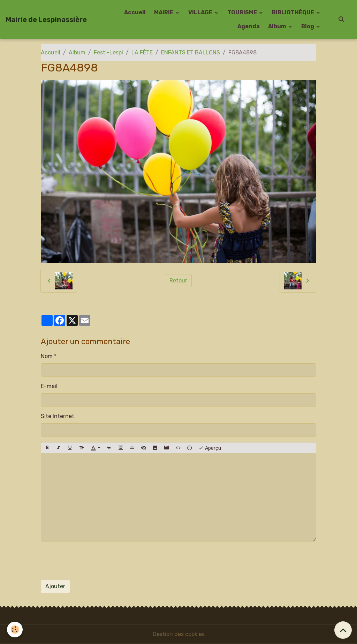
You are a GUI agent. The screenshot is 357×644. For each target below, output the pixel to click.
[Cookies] (15, 630)
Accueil (135, 12)
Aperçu (210, 448)
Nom (47, 356)
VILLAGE (201, 12)
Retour (178, 281)
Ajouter (55, 586)
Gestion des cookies (179, 634)
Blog (308, 26)
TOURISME (243, 12)
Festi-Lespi (108, 52)
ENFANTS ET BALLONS (191, 52)
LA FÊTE (142, 52)
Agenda (249, 26)
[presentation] (94, 561)
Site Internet (58, 416)
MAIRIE (164, 12)
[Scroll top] (343, 630)
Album (278, 26)
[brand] (46, 20)
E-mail (49, 386)
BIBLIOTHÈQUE (294, 12)
